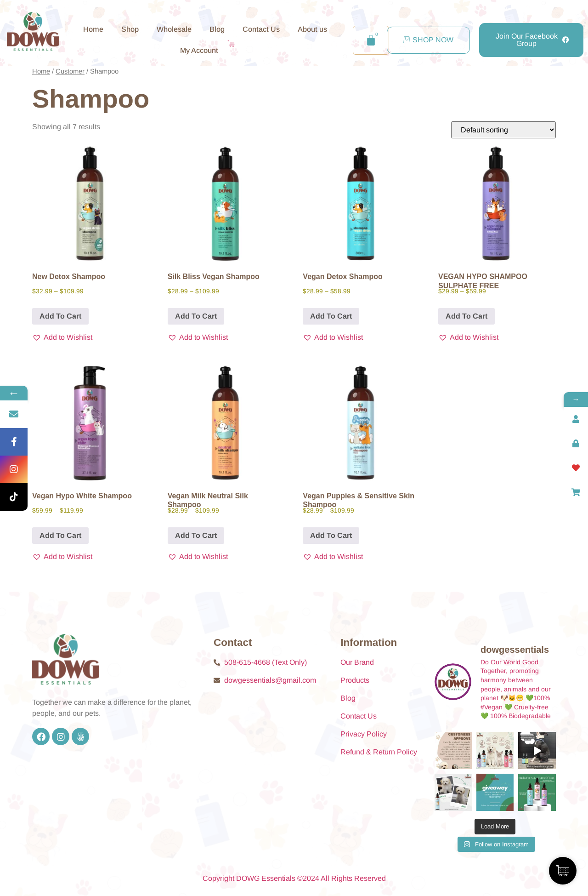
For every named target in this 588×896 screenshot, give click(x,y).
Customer (70, 71)
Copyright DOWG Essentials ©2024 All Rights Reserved (294, 878)
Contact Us (261, 29)
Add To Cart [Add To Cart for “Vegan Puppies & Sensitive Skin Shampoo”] (331, 535)
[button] (62, 337)
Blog (217, 29)
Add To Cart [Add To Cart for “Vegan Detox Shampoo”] (331, 316)
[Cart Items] (234, 44)
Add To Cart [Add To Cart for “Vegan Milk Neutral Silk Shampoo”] (196, 535)
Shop (130, 29)
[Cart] (371, 40)
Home (93, 29)
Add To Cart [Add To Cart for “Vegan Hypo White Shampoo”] (60, 535)
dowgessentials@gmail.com (270, 680)
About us (312, 29)
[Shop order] (503, 130)
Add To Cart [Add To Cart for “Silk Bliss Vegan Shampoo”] (196, 316)
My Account (199, 50)
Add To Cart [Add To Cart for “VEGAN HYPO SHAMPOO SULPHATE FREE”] (466, 316)
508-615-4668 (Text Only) (266, 662)
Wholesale (174, 29)
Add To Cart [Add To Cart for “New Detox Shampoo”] (60, 316)
